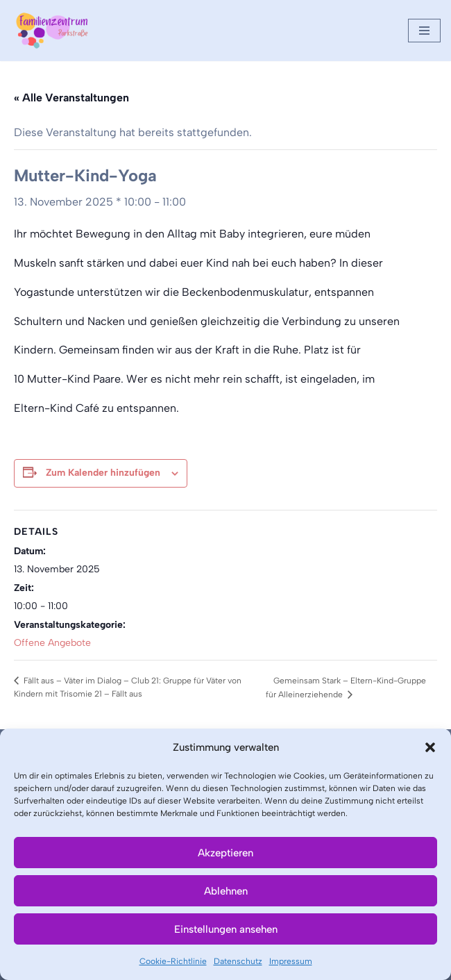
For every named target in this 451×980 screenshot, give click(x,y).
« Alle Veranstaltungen (71, 98)
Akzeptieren (226, 853)
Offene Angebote (52, 643)
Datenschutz (238, 961)
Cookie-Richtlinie (173, 961)
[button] (430, 747)
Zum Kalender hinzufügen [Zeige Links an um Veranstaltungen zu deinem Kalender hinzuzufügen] (103, 473)
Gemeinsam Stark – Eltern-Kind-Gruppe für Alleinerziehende (346, 688)
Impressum (291, 961)
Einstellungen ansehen (226, 929)
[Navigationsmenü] (424, 31)
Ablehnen (226, 891)
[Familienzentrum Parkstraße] (52, 31)
